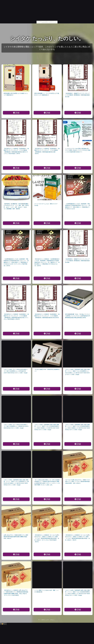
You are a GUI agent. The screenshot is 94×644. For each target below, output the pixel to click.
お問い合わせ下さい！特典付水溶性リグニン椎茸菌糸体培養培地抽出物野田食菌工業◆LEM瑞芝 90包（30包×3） (16, 537)
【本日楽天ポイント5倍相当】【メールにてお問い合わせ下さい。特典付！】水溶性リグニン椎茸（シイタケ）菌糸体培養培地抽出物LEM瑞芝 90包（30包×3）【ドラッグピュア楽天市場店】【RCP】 (47, 538)
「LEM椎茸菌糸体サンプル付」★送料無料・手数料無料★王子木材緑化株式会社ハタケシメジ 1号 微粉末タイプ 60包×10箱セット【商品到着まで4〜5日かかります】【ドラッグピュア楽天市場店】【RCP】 (17, 262)
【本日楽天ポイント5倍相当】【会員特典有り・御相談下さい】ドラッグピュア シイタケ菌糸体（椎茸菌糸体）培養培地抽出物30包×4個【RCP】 (47, 316)
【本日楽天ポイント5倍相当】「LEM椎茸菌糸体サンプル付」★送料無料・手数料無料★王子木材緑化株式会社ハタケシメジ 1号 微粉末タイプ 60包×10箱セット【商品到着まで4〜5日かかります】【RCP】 (47, 262)
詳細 (16, 113)
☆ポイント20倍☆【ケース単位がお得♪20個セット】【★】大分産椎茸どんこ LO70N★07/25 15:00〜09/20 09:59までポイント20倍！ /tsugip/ (16, 371)
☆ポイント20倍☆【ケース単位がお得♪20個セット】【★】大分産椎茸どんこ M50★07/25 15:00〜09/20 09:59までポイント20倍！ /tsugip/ (16, 426)
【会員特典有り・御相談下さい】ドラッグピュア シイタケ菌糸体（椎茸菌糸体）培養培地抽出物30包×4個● (78, 261)
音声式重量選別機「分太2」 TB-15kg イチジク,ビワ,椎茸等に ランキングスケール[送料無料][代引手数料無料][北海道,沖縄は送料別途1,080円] (78, 316)
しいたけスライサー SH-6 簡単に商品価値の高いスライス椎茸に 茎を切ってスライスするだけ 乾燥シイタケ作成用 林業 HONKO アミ (78, 150)
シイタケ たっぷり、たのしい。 (47, 38)
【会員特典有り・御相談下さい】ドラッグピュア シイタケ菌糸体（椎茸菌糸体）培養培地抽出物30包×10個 (78, 95)
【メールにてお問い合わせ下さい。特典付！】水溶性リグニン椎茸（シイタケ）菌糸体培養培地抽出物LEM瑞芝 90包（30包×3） (77, 481)
